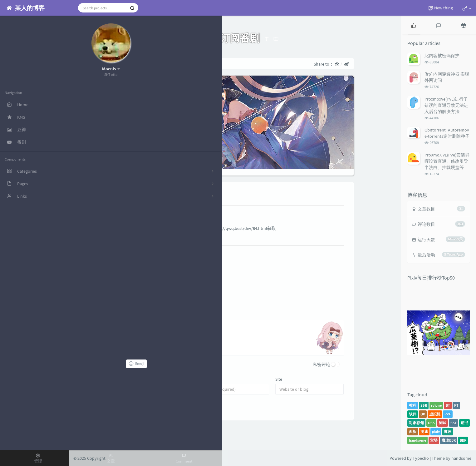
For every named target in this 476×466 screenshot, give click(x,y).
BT (448, 405)
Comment (137, 312)
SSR (424, 405)
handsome (417, 440)
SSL (454, 423)
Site (279, 379)
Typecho (421, 458)
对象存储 (416, 423)
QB (423, 414)
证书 (464, 423)
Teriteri (164, 252)
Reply (148, 238)
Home (130, 64)
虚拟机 (435, 414)
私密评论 (321, 364)
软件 (413, 414)
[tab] (414, 25)
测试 (443, 423)
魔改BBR (449, 440)
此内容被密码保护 (442, 56)
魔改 (448, 431)
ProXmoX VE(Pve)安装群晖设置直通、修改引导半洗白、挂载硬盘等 (447, 161)
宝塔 (434, 440)
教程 (413, 405)
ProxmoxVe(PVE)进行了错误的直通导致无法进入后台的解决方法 (446, 105)
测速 (424, 431)
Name (133, 379)
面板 (413, 431)
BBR (463, 440)
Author (180, 253)
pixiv (436, 431)
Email (207, 379)
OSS (431, 423)
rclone (436, 405)
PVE (448, 414)
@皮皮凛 (166, 269)
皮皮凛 (148, 212)
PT (456, 405)
